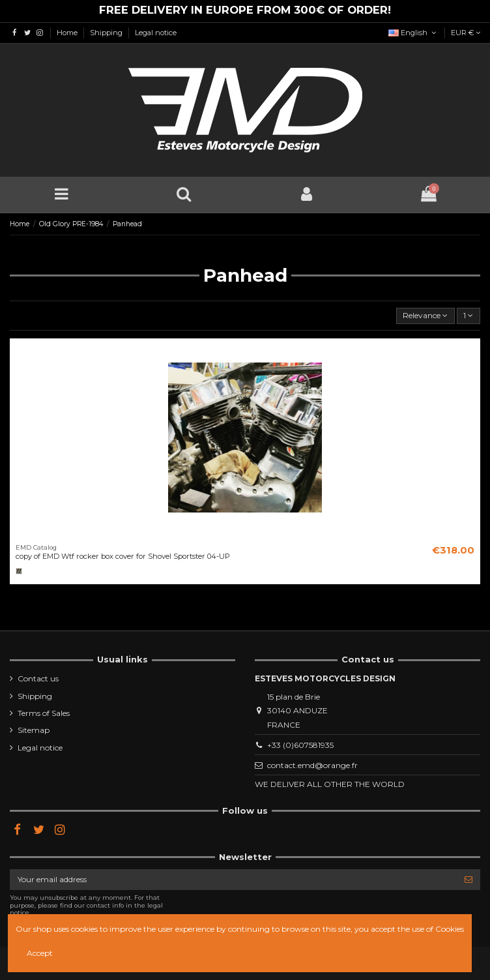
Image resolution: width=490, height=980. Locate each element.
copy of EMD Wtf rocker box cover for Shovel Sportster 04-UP (123, 556)
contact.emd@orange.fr (312, 765)
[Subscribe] (468, 880)
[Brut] (19, 571)
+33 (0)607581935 (300, 745)
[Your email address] (233, 880)
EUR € (466, 33)
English (413, 33)
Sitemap (34, 730)
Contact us (38, 678)
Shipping (107, 33)
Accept (40, 953)
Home (68, 33)
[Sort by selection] (425, 316)
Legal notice (156, 33)
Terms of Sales (44, 713)
